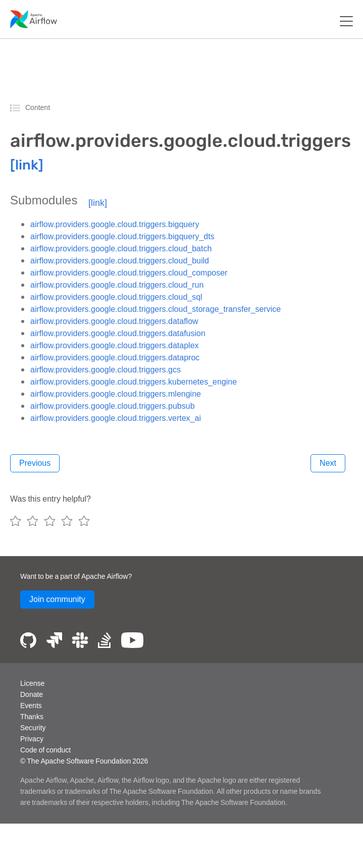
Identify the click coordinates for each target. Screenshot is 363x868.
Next (328, 463)
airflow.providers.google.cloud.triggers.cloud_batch (121, 248)
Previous (35, 463)
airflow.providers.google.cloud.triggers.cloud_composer (129, 273)
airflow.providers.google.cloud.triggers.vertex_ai (116, 418)
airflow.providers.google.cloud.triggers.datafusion (118, 333)
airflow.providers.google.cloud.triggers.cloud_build (120, 260)
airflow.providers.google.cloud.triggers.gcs (106, 369)
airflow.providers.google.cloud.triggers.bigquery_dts (122, 236)
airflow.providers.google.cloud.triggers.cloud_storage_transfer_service (155, 309)
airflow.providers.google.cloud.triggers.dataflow (114, 321)
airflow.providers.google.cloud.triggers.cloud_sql (116, 297)
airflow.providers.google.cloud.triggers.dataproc (115, 357)
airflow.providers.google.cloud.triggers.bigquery (115, 224)
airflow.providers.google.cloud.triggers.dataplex (115, 345)
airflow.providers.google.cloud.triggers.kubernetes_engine (134, 382)
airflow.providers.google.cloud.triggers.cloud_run (117, 285)
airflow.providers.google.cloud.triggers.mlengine (116, 394)
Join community (57, 599)
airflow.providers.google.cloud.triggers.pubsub (113, 406)
